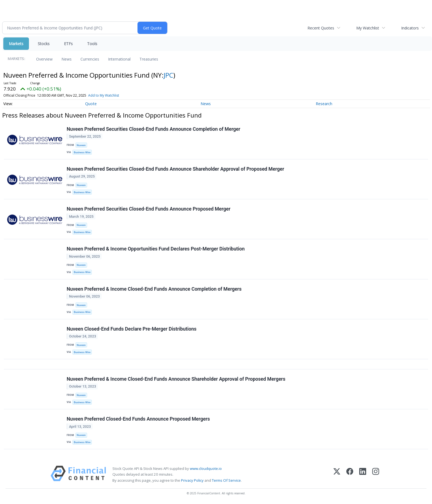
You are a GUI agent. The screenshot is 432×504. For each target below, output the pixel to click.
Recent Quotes (321, 28)
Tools (92, 44)
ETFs (68, 44)
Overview (44, 59)
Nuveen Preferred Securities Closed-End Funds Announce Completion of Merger (153, 129)
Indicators (410, 28)
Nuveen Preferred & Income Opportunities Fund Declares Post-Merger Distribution (156, 249)
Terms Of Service (226, 480)
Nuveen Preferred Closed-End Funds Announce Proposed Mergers (138, 419)
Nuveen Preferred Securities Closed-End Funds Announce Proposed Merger (148, 209)
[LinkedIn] (363, 474)
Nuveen (81, 145)
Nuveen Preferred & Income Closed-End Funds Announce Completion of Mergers (154, 289)
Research (324, 104)
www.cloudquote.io (206, 468)
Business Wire (82, 152)
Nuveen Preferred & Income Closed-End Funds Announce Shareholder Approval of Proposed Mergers (176, 379)
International (119, 59)
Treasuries (149, 59)
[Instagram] (376, 474)
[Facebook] (350, 474)
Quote (91, 104)
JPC (168, 75)
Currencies (90, 59)
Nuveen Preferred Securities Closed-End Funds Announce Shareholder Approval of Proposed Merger (175, 169)
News (67, 59)
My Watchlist (368, 28)
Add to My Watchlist (104, 95)
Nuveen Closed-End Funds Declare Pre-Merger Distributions (132, 329)
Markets (16, 44)
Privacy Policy (192, 480)
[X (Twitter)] (337, 474)
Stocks (44, 44)
